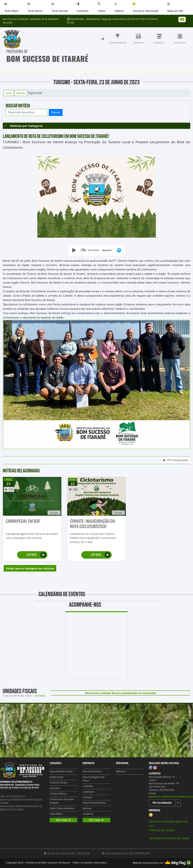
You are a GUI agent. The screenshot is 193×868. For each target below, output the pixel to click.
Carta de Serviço (59, 783)
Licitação (87, 797)
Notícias (21, 93)
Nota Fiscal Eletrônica (94, 803)
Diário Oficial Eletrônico (62, 809)
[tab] (103, 39)
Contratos (88, 786)
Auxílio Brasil (56, 777)
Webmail (120, 772)
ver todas (40, 695)
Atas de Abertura (92, 772)
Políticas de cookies (162, 830)
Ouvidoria (88, 814)
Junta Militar (56, 814)
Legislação (88, 792)
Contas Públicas (58, 794)
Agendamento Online (61, 772)
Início (9, 93)
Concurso (55, 788)
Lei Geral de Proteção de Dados (169, 838)
